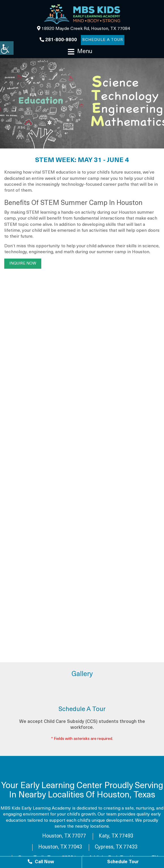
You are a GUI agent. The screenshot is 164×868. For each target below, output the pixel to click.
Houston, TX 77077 (64, 836)
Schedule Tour (123, 862)
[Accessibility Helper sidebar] (7, 48)
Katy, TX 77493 (116, 836)
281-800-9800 (58, 40)
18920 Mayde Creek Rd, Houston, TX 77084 (84, 29)
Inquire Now (23, 264)
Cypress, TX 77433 (116, 847)
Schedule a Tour (103, 40)
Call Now (41, 862)
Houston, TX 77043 (60, 847)
